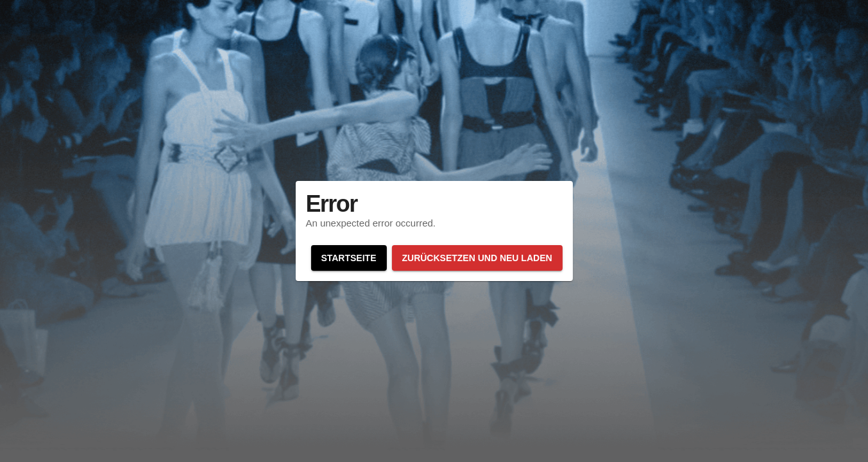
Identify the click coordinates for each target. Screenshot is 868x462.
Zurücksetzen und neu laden (477, 258)
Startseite (348, 258)
